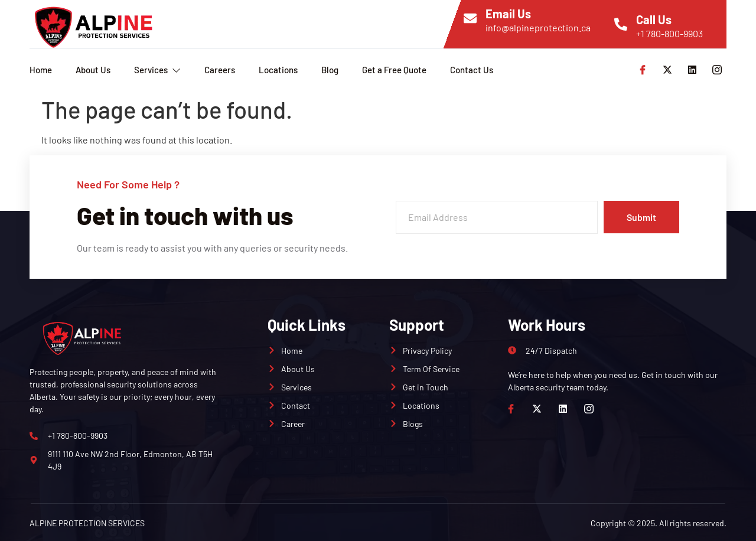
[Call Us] (621, 24)
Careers (220, 70)
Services (157, 70)
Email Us (508, 14)
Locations (278, 70)
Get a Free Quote (394, 70)
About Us (93, 70)
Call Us (654, 19)
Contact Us (472, 70)
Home (41, 70)
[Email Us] (470, 18)
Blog (330, 70)
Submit (641, 217)
